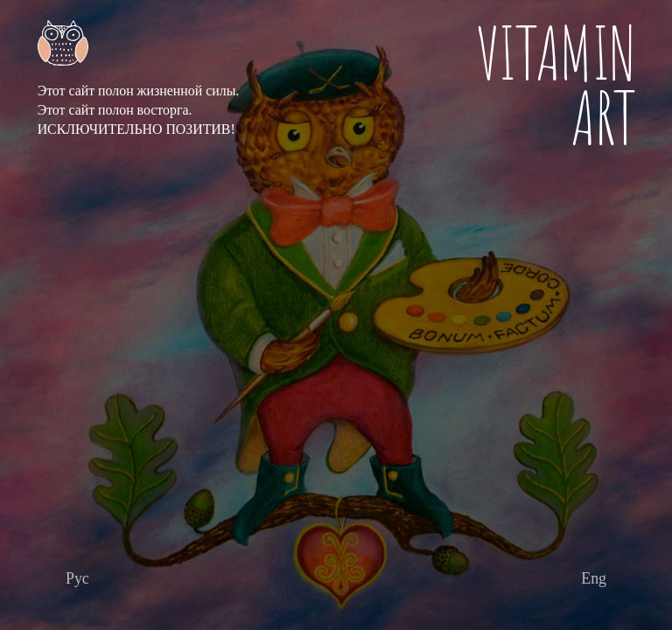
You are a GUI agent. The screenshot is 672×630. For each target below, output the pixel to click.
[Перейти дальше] (77, 579)
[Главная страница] (139, 43)
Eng (594, 578)
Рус (77, 578)
